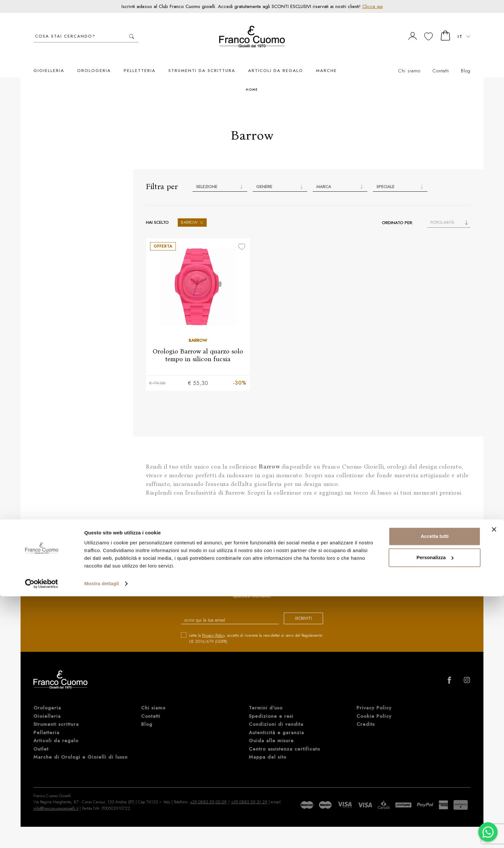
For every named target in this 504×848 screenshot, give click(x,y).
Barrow (192, 213)
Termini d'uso (266, 699)
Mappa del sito (268, 748)
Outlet (41, 740)
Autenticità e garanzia (276, 724)
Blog (466, 61)
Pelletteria (140, 61)
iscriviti (298, 610)
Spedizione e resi (271, 707)
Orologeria (94, 61)
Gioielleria (49, 61)
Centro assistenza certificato (284, 740)
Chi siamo (409, 61)
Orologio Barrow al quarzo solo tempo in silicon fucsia (198, 345)
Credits (366, 715)
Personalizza (435, 809)
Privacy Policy (213, 626)
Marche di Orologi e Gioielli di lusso (81, 748)
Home (252, 80)
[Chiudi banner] (494, 781)
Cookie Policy (374, 707)
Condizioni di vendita (276, 715)
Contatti (441, 61)
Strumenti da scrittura (202, 61)
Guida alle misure (271, 732)
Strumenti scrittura (56, 715)
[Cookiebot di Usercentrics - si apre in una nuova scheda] (42, 835)
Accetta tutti (435, 788)
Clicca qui (373, 6)
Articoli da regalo (276, 61)
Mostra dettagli (102, 835)
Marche (326, 61)
